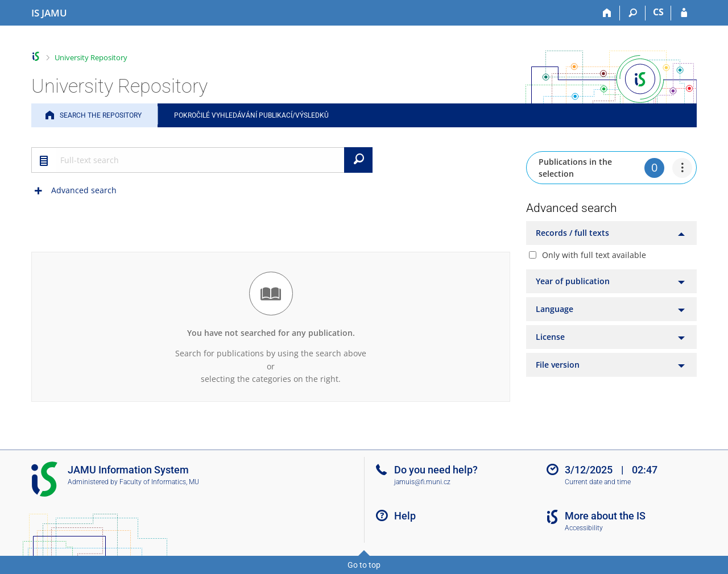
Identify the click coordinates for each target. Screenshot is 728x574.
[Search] (633, 13)
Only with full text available (594, 255)
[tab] (611, 233)
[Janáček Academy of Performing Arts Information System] (49, 13)
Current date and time (598, 482)
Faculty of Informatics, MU (159, 482)
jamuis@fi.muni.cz (422, 482)
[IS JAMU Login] (684, 13)
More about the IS (605, 516)
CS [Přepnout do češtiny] (658, 12)
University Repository (91, 57)
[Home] (607, 13)
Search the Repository (101, 115)
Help (405, 516)
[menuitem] (682, 168)
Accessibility (584, 528)
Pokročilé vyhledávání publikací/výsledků (251, 115)
